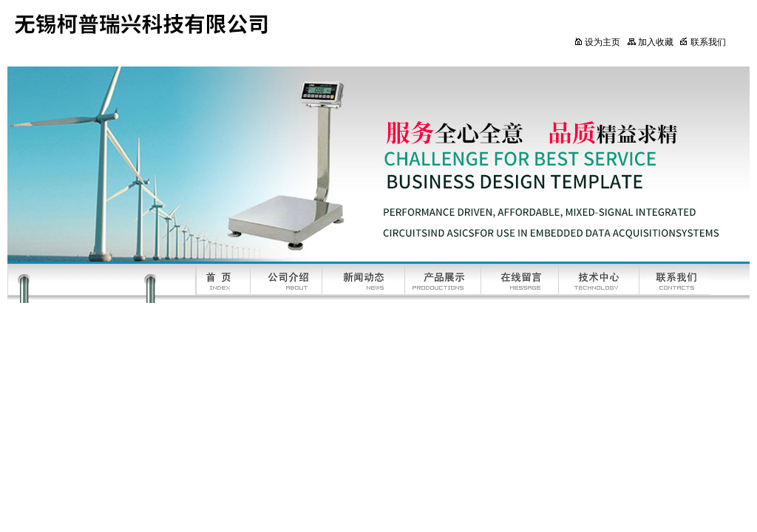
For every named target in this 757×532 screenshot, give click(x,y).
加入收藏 (650, 42)
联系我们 (703, 42)
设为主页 (597, 42)
